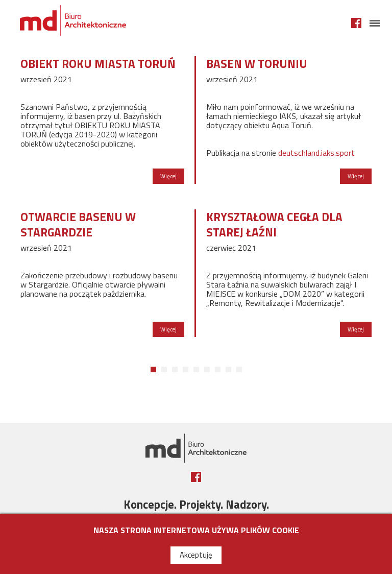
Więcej (168, 176)
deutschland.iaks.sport (316, 153)
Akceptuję (196, 555)
